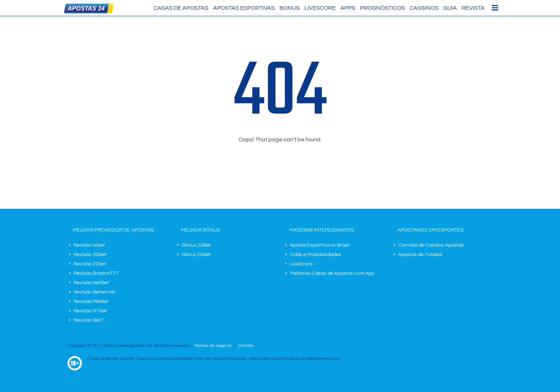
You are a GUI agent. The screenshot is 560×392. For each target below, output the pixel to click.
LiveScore (320, 8)
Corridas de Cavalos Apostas (431, 245)
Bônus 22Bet (196, 245)
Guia (450, 8)
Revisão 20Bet (90, 255)
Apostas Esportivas (244, 8)
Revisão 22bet (90, 264)
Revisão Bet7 (89, 320)
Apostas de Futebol (420, 255)
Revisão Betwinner (95, 292)
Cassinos (424, 8)
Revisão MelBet (91, 301)
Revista (473, 8)
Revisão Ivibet (89, 245)
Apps (348, 8)
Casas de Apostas (181, 8)
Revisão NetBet (91, 283)
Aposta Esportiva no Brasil (320, 245)
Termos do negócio (213, 346)
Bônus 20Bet (196, 255)
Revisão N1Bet (90, 311)
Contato (246, 346)
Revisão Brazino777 (96, 273)
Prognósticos (382, 8)
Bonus (290, 8)
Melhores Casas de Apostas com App (332, 273)
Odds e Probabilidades (316, 255)
